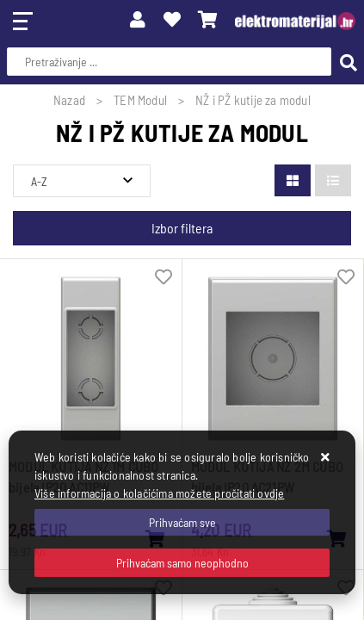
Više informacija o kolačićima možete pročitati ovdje (159, 493)
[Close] (182, 522)
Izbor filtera (182, 228)
